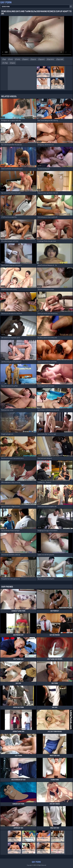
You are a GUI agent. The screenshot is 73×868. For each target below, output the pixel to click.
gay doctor (51, 59)
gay (5, 59)
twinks (18, 59)
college (6, 63)
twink (11, 59)
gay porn (42, 59)
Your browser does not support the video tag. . (36, 36)
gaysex (13, 63)
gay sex (34, 59)
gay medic (61, 59)
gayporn (26, 59)
